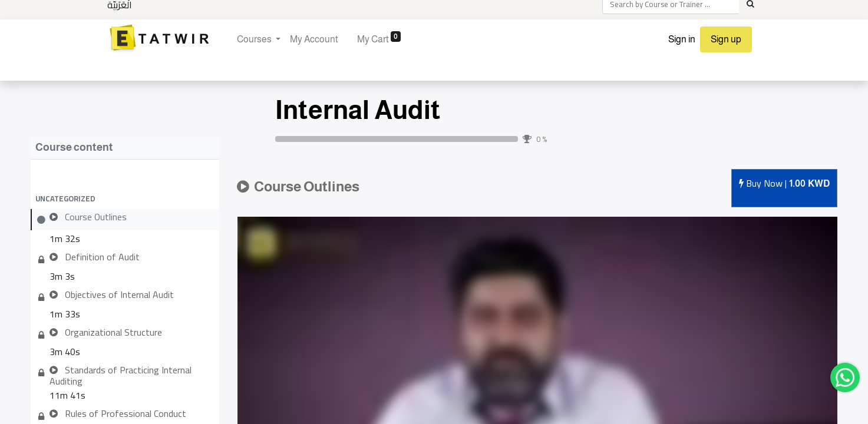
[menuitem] (314, 39)
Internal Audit (358, 110)
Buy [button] (784, 184)
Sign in (682, 39)
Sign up (726, 39)
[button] (125, 198)
